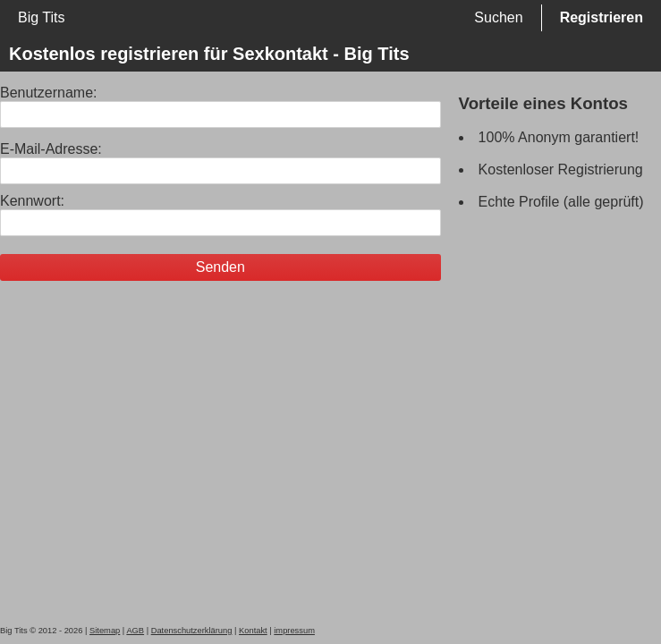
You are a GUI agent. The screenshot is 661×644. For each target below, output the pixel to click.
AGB (135, 631)
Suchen (498, 17)
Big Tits (41, 17)
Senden (220, 267)
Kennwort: (32, 201)
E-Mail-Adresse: (51, 149)
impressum (294, 631)
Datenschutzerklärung (192, 631)
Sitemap (105, 631)
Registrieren (602, 17)
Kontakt (253, 631)
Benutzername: (49, 93)
